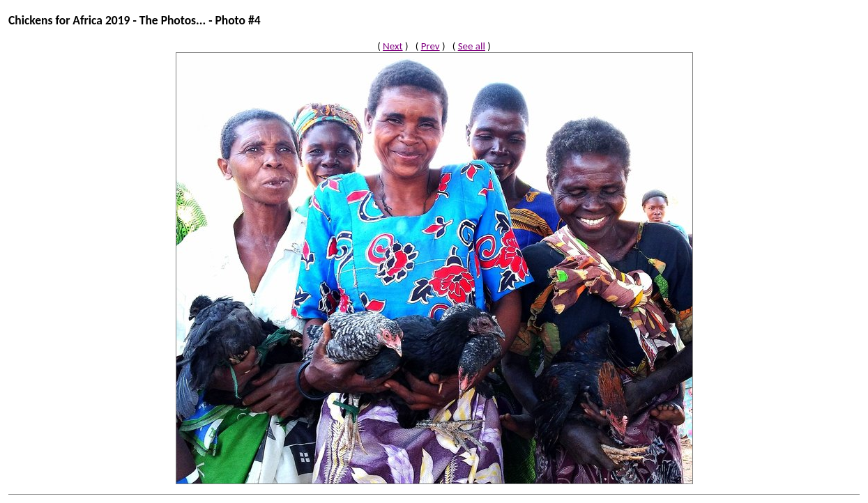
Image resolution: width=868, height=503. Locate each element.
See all (472, 46)
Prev (431, 46)
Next (393, 46)
